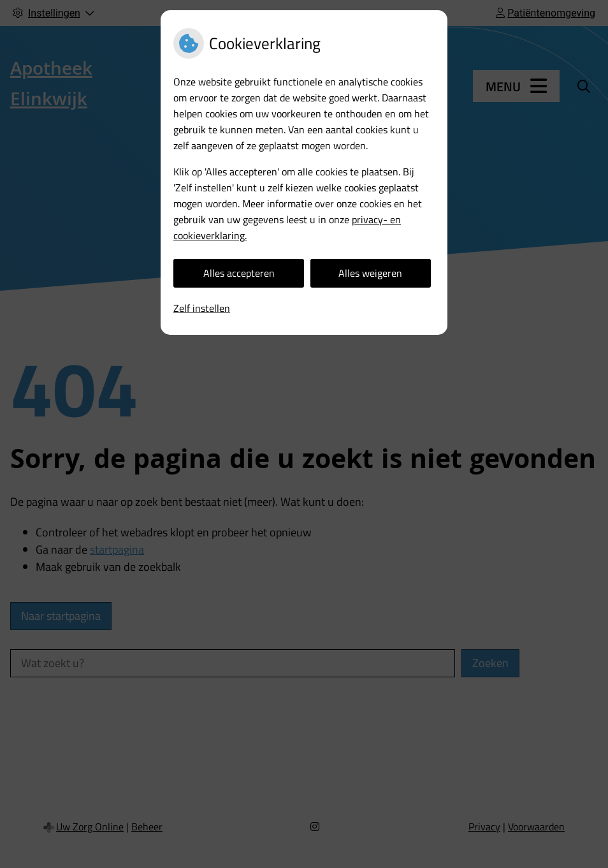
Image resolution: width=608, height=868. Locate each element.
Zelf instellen (202, 308)
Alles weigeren (370, 273)
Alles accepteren (239, 273)
